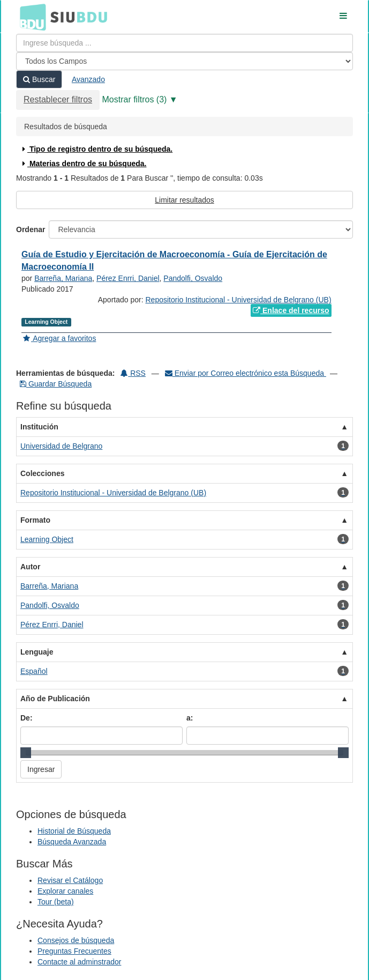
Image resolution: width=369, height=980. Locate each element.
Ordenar (31, 229)
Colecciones (42, 473)
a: (190, 718)
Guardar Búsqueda (56, 384)
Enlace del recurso (291, 310)
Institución (39, 427)
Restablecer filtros (58, 99)
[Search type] (185, 61)
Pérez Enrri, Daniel (128, 278)
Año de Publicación (55, 699)
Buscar (39, 79)
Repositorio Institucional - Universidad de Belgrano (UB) (238, 300)
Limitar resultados (185, 200)
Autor (30, 567)
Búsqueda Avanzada (72, 842)
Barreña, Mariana (63, 278)
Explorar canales (65, 891)
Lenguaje (37, 652)
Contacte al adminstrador (79, 962)
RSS (133, 373)
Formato (35, 520)
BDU (30, 17)
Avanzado (88, 79)
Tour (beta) (56, 902)
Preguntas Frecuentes (74, 951)
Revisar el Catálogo (70, 880)
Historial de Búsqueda (74, 831)
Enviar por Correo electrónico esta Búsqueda (246, 373)
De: (27, 718)
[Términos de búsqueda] (185, 43)
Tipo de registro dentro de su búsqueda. (96, 149)
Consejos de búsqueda (76, 940)
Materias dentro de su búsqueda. (83, 164)
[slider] (26, 753)
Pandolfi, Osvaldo (193, 278)
